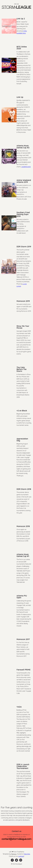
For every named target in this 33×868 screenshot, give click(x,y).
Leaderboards (26, 167)
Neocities (27, 854)
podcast (21, 856)
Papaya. (14, 854)
